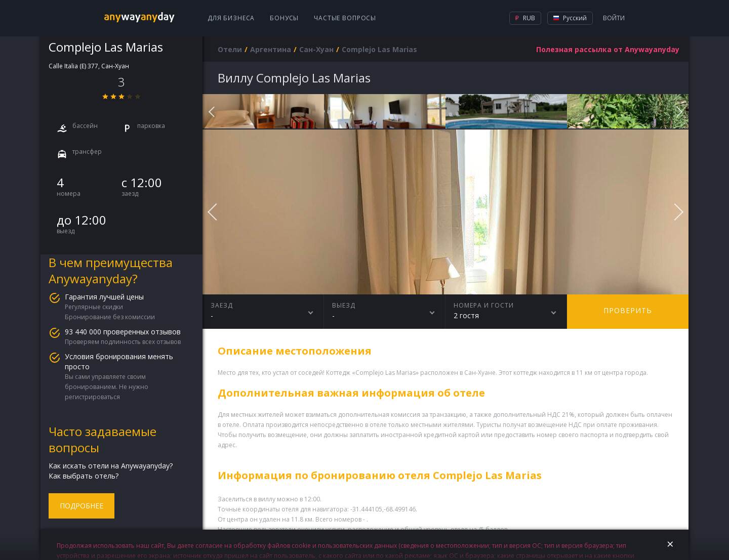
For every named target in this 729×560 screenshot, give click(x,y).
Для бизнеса (231, 18)
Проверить (628, 310)
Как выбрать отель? (84, 476)
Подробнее (82, 506)
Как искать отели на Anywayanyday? (111, 466)
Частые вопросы (345, 18)
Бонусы (284, 18)
